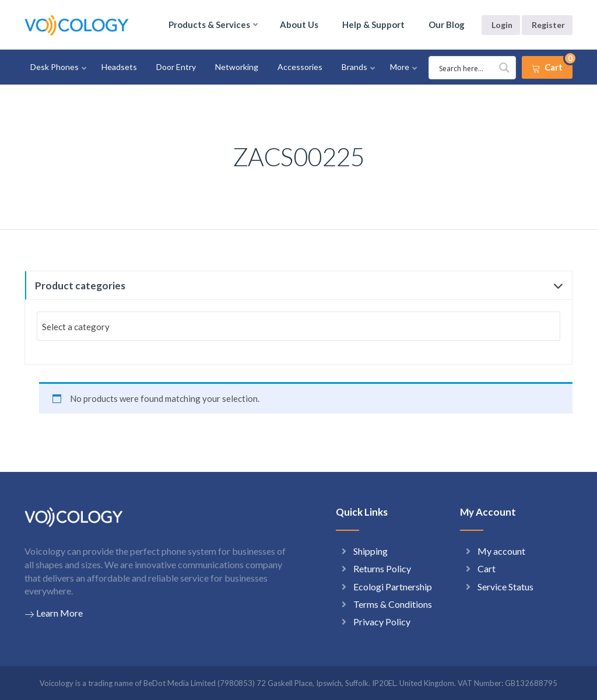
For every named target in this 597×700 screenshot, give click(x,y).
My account (501, 551)
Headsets (119, 67)
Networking (237, 67)
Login (502, 25)
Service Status (505, 587)
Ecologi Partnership (393, 587)
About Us (299, 24)
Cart (487, 568)
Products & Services (209, 24)
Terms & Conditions (393, 604)
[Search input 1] (474, 68)
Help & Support (373, 24)
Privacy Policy (382, 622)
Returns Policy (382, 568)
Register (548, 25)
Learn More (54, 613)
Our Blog (447, 24)
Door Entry (176, 67)
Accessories (300, 67)
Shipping (371, 551)
